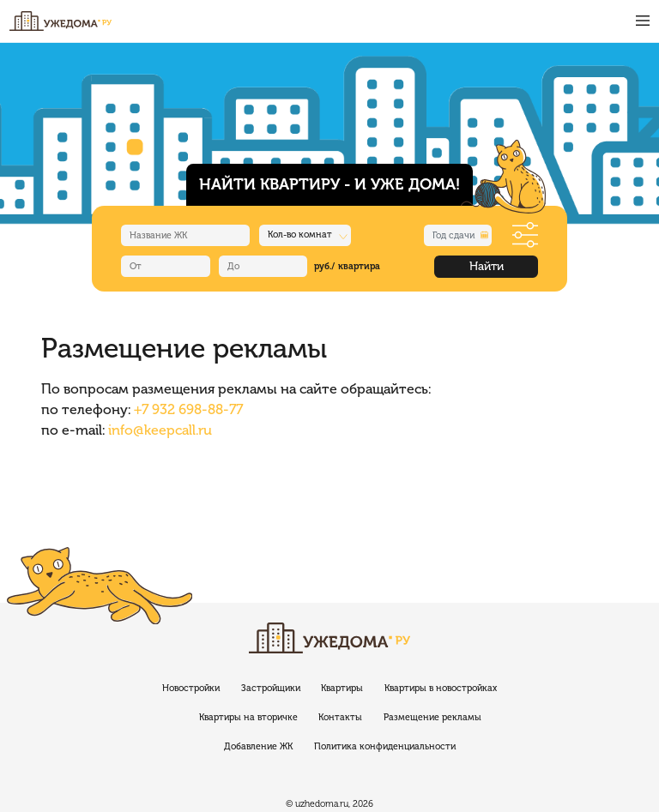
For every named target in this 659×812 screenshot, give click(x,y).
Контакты (340, 717)
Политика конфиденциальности (385, 746)
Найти (487, 266)
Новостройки (191, 688)
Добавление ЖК (258, 746)
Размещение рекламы (432, 717)
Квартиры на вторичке (248, 717)
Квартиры (342, 688)
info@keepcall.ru (160, 430)
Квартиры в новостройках (441, 688)
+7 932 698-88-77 (188, 409)
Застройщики (271, 688)
